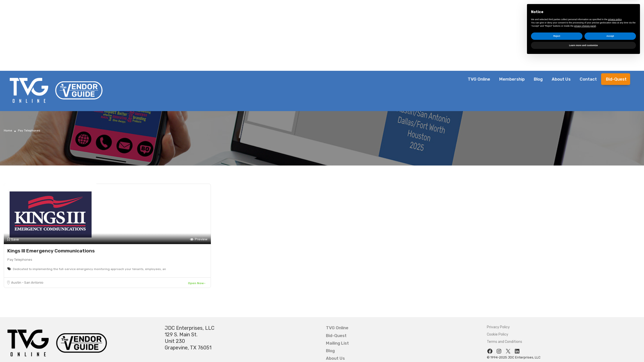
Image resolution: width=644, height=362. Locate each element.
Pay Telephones (20, 260)
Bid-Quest (616, 79)
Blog (538, 79)
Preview (199, 239)
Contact (588, 79)
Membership (512, 79)
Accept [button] (610, 340)
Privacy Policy (498, 327)
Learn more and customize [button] (583, 349)
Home (8, 130)
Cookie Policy (498, 334)
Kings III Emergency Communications (51, 251)
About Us (561, 79)
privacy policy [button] (615, 323)
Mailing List (337, 343)
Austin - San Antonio (27, 283)
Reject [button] (557, 340)
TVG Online (479, 79)
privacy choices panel (585, 330)
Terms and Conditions (505, 342)
